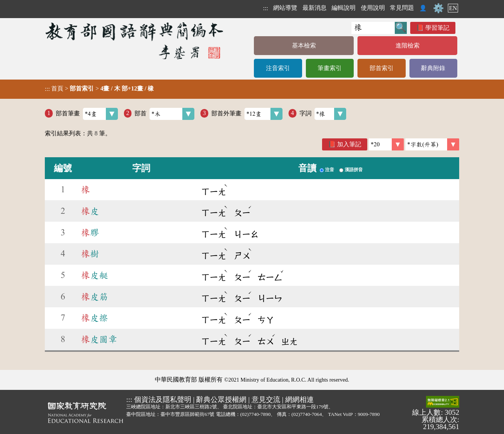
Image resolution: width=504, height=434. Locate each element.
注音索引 (278, 68)
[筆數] (386, 144)
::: (265, 8)
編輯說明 (344, 8)
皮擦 (95, 318)
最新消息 (315, 8)
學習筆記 (437, 28)
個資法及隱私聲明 (163, 399)
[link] (432, 144)
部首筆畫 (87, 114)
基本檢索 (304, 45)
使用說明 (373, 8)
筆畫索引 (330, 68)
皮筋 (95, 297)
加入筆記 (349, 144)
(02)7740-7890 (256, 414)
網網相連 (299, 399)
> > (99, 89)
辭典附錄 (433, 68)
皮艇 (95, 275)
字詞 (323, 114)
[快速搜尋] (373, 28)
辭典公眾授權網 (221, 399)
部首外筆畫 (247, 114)
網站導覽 (285, 8)
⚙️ (438, 8)
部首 (164, 114)
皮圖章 (99, 339)
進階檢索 (408, 45)
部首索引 (382, 68)
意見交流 (266, 399)
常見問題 (402, 8)
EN (453, 8)
